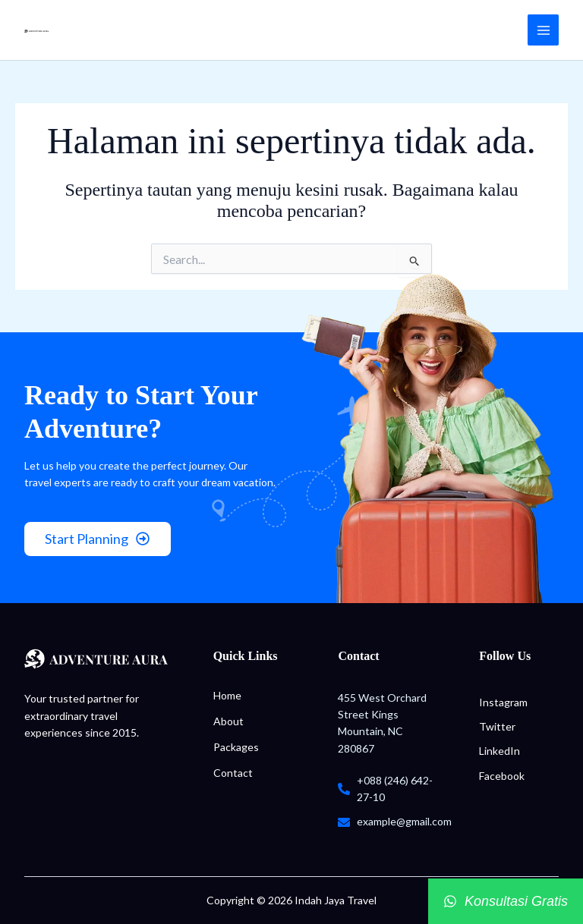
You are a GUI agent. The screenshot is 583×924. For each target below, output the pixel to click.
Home (227, 695)
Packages (236, 747)
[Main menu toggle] (543, 30)
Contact (233, 773)
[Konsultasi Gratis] (506, 901)
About (228, 721)
